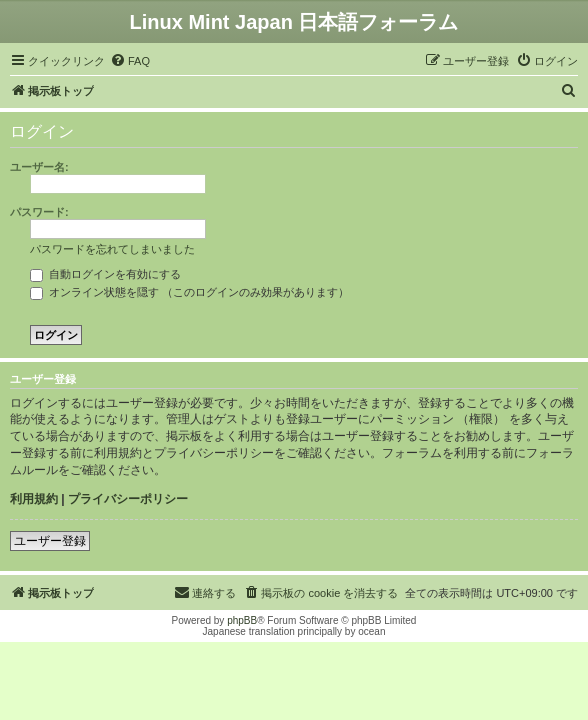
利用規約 (34, 499)
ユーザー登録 (50, 541)
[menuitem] (130, 61)
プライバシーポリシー (128, 499)
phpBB (242, 620)
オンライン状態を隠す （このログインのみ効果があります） (189, 292)
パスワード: (39, 212)
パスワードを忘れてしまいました (112, 249)
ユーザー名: (39, 167)
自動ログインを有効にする (105, 274)
